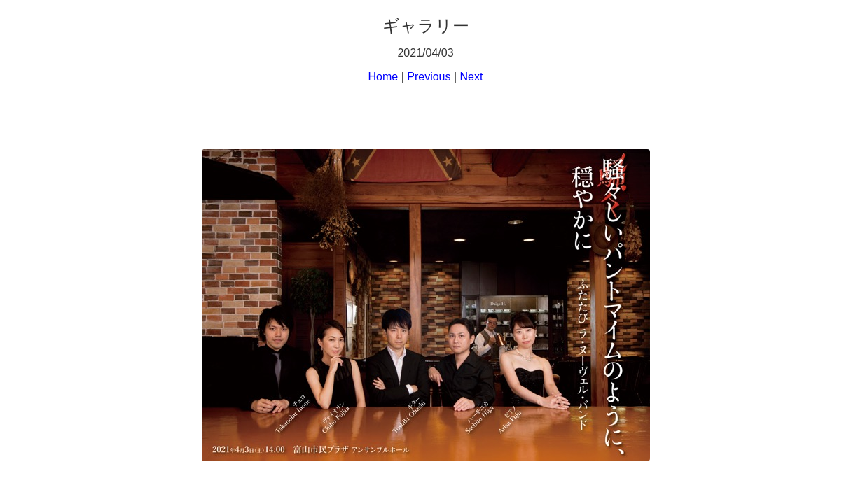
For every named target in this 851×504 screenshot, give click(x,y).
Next (472, 77)
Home (383, 77)
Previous (429, 77)
